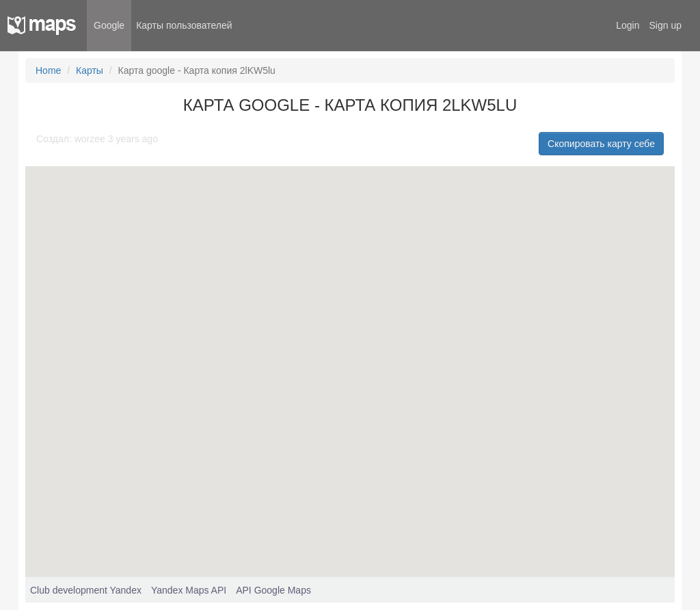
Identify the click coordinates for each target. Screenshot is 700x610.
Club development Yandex (86, 590)
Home (48, 70)
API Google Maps (273, 590)
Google (109, 25)
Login (628, 25)
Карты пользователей (184, 25)
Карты (90, 70)
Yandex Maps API (189, 590)
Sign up (665, 25)
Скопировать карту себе (601, 144)
